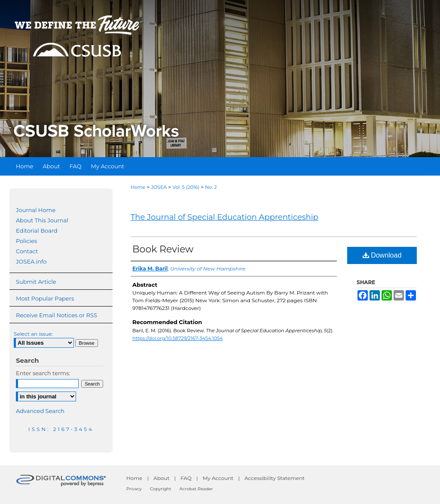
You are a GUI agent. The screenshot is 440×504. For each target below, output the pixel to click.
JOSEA (159, 187)
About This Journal (42, 220)
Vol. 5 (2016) (186, 187)
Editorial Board (37, 231)
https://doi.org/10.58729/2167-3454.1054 (177, 338)
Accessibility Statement (275, 478)
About (161, 478)
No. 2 (211, 187)
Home (138, 187)
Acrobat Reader (196, 489)
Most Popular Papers (45, 298)
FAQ (186, 478)
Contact (27, 251)
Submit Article (36, 282)
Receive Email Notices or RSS (57, 315)
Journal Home (36, 210)
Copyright (160, 489)
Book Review (163, 249)
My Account (218, 478)
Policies (26, 241)
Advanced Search (40, 411)
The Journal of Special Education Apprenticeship (225, 217)
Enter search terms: (43, 373)
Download (382, 255)
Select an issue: (33, 334)
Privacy (134, 489)
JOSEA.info (31, 261)
